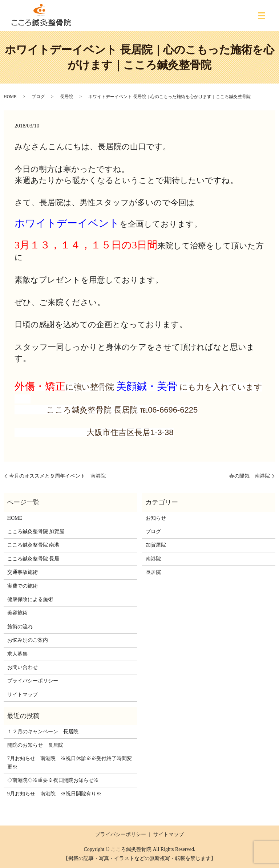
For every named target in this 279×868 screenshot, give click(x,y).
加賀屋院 (156, 545)
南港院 (153, 559)
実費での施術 (23, 586)
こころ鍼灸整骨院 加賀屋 (36, 532)
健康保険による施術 (30, 599)
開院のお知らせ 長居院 (35, 745)
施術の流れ (20, 627)
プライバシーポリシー (33, 681)
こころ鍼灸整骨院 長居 (33, 559)
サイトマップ (23, 695)
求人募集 (17, 654)
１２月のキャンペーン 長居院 (43, 732)
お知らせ (156, 518)
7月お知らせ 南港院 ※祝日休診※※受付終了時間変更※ (70, 762)
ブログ (38, 97)
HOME (10, 97)
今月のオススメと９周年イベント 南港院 (57, 476)
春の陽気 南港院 (250, 476)
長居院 (66, 97)
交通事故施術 (23, 572)
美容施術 (17, 613)
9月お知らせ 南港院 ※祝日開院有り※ (54, 794)
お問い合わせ (23, 667)
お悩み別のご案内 (28, 640)
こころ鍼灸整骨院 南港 (33, 545)
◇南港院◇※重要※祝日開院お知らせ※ (53, 780)
